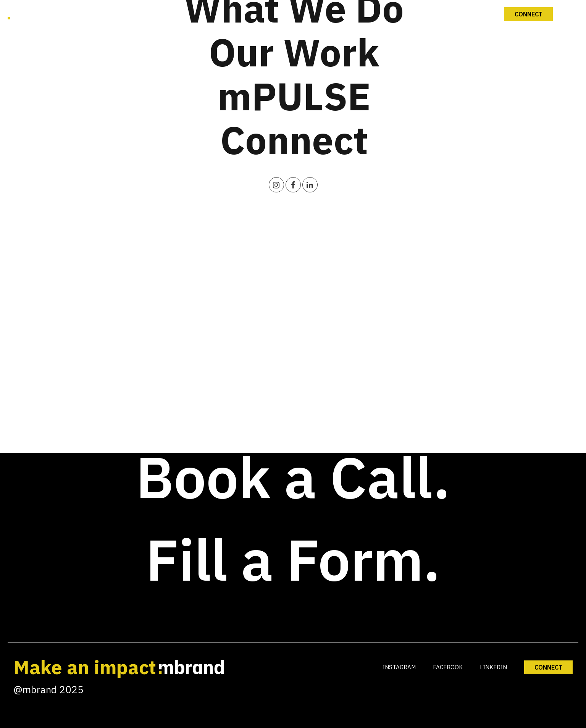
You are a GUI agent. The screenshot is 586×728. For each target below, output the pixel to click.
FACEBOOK (448, 667)
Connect (294, 140)
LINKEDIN (493, 667)
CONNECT (548, 667)
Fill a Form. (293, 559)
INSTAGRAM (399, 667)
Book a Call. (293, 477)
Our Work (294, 52)
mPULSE (294, 96)
